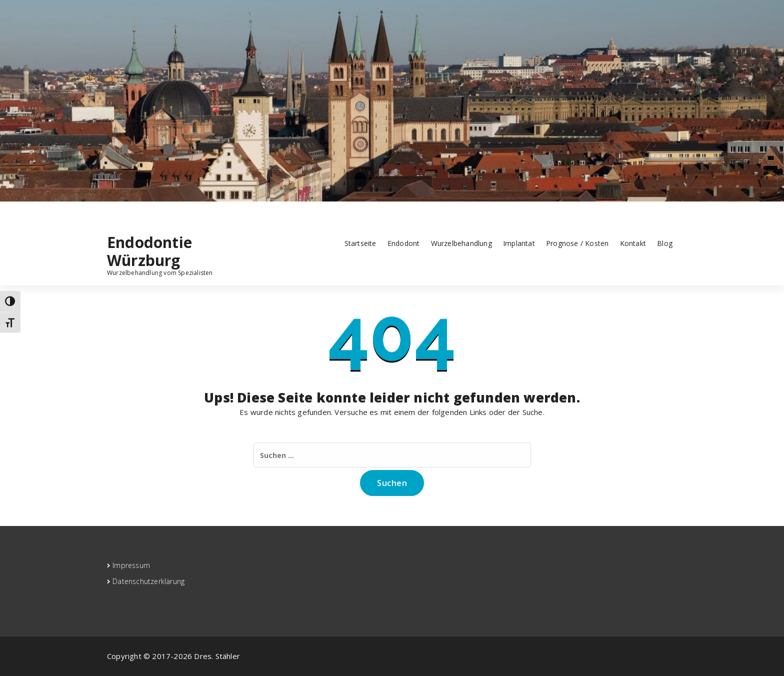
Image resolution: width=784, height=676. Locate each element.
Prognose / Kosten (577, 243)
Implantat (519, 243)
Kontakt (633, 243)
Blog (665, 243)
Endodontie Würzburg (149, 251)
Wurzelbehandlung (461, 243)
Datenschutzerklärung (148, 581)
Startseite (360, 243)
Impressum (131, 565)
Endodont (404, 243)
